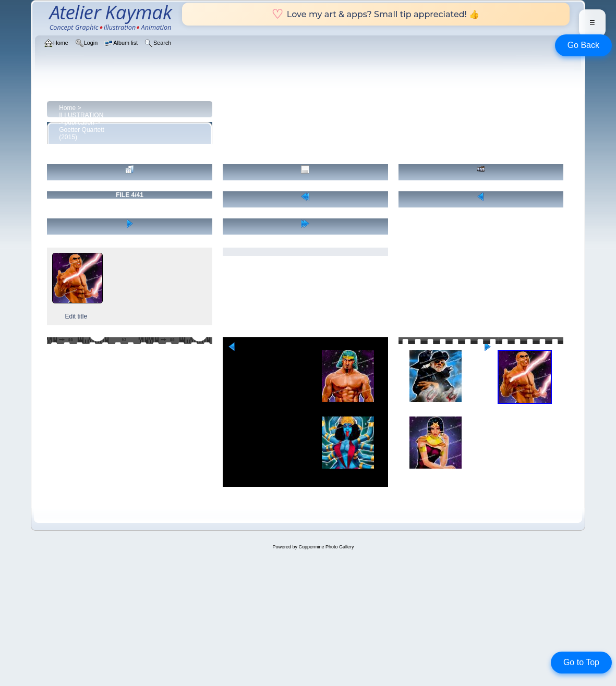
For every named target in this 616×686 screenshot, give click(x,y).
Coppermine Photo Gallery (326, 547)
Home (67, 108)
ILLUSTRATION (81, 115)
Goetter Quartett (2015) (82, 133)
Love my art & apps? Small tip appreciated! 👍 (376, 14)
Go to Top (581, 662)
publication (80, 123)
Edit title (76, 316)
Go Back (583, 45)
